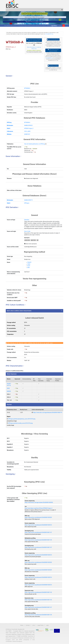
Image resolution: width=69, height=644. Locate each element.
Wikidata (9, 135)
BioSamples (10, 126)
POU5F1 (30, 263)
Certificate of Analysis (53, 66)
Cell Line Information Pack (53, 40)
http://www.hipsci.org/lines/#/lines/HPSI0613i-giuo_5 (39, 509)
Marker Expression (12, 375)
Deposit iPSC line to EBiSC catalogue (35, 22)
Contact (28, 626)
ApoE (55, 19)
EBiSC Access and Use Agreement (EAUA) (53, 51)
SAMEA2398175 (28, 201)
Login (47, 626)
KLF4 (29, 267)
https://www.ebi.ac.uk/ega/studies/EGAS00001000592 (39, 503)
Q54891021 (27, 135)
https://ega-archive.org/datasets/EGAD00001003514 (38, 526)
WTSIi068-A (27, 89)
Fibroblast (27, 220)
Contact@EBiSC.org (49, 35)
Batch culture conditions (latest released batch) (19, 312)
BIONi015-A (48, 19)
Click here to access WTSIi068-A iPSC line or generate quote (34, 41)
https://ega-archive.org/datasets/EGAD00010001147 (38, 533)
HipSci (9, 129)
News (22, 626)
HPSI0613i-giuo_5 (29, 129)
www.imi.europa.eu (17, 642)
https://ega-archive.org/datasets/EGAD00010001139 (38, 541)
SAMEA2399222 (28, 126)
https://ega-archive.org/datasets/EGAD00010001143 (38, 593)
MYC (29, 268)
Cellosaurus (10, 132)
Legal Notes (54, 26)
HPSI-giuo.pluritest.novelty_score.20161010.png (20, 424)
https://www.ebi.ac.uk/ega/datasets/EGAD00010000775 (48, 413)
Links (34, 626)
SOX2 (29, 265)
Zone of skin (27, 232)
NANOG (9, 392)
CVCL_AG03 (27, 132)
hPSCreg (9, 123)
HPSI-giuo (27, 204)
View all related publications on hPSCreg (34, 145)
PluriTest (9, 405)
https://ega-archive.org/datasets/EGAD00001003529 (38, 518)
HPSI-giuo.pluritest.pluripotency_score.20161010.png (22, 420)
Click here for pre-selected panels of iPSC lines (34, 14)
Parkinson (52, 19)
